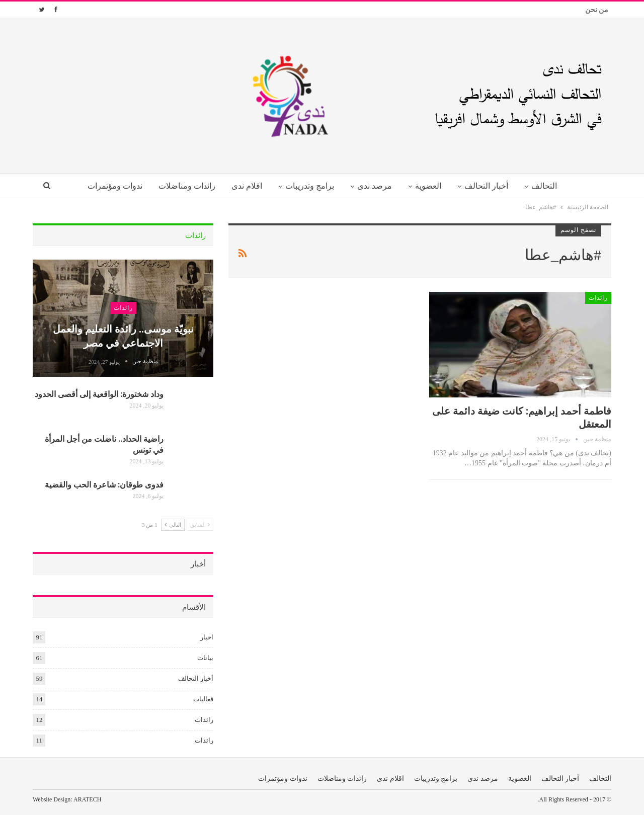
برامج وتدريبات (309, 186)
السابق (200, 524)
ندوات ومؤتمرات (108, 186)
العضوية (431, 186)
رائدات (598, 298)
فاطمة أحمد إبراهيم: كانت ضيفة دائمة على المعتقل (522, 417)
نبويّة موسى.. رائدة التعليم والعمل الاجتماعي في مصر (123, 335)
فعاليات (203, 699)
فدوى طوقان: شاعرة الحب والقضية (104, 484)
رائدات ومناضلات (182, 186)
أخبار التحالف (490, 186)
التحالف (550, 186)
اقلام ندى (244, 186)
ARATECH (87, 799)
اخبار (207, 637)
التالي (173, 524)
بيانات (205, 658)
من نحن (597, 10)
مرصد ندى (375, 186)
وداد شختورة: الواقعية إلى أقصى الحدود (99, 394)
